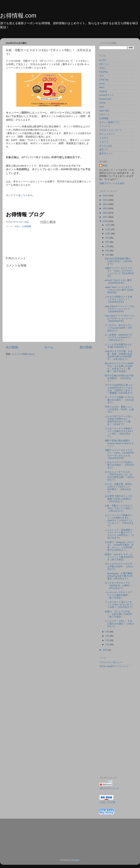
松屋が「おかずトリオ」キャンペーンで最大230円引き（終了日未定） (119, 557)
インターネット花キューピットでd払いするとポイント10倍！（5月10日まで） (119, 605)
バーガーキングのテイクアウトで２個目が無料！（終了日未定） (119, 595)
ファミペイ (105, 126)
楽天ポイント (106, 154)
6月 (107, 251)
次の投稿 (12, 347)
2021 (105, 217)
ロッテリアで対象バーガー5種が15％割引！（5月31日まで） (119, 400)
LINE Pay (104, 80)
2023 (105, 208)
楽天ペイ (104, 150)
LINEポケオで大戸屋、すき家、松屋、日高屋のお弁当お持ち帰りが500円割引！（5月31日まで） (119, 355)
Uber (102, 107)
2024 (105, 204)
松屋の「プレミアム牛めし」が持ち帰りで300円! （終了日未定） (118, 614)
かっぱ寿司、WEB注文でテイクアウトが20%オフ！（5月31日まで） (119, 337)
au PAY (103, 60)
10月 (108, 234)
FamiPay (104, 72)
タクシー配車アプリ (110, 122)
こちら (24, 195)
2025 (105, 200)
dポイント (105, 64)
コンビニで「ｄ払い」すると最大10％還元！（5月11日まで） (119, 624)
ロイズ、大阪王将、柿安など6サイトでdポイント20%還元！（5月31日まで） (119, 488)
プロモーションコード (111, 130)
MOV (102, 87)
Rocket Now (105, 99)
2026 (105, 196)
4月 (107, 632)
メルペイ (104, 142)
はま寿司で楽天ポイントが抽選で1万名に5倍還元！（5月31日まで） (119, 499)
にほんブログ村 (107, 802)
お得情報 (27, 226)
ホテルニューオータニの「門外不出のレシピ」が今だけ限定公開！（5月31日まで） (119, 476)
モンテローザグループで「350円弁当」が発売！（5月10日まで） (118, 586)
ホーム (49, 347)
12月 (108, 225)
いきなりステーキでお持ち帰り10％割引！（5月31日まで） (119, 465)
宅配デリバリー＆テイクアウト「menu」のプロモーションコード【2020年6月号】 (119, 272)
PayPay (103, 91)
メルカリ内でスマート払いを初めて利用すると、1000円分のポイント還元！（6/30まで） (119, 420)
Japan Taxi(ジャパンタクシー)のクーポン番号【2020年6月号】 (119, 290)
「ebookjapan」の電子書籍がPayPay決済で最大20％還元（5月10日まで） (119, 576)
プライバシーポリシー (111, 662)
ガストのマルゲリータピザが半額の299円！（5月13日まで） (119, 566)
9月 (107, 238)
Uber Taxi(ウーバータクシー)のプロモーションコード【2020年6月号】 (119, 318)
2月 (107, 640)
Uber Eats (104, 111)
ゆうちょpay (106, 146)
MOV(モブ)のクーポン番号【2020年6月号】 (118, 282)
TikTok (102, 103)
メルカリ (104, 138)
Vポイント (105, 115)
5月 (107, 255)
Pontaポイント (107, 95)
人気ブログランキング (109, 788)
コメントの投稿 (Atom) (23, 354)
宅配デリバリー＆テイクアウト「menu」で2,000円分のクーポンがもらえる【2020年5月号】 (120, 454)
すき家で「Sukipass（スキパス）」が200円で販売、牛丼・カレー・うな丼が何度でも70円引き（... (120, 546)
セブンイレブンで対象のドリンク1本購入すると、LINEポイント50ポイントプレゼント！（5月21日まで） (119, 521)
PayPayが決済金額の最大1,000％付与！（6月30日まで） (119, 261)
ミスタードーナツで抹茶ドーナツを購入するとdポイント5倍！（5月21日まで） (119, 433)
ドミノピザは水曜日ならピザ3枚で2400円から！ (119, 346)
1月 (107, 645)
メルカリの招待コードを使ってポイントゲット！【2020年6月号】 (119, 299)
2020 (105, 221)
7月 (107, 246)
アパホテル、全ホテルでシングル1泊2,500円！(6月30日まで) (119, 328)
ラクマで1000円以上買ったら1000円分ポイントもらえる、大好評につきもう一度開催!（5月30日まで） (120, 389)
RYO (105, 166)
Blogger (76, 860)
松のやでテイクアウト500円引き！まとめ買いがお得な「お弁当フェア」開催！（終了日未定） (119, 367)
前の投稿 (86, 347)
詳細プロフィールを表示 (112, 183)
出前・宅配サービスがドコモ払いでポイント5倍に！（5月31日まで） (119, 508)
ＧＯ (102, 76)
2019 (105, 650)
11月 (108, 229)
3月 (107, 636)
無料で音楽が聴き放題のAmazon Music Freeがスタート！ (119, 443)
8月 (107, 242)
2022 (105, 213)
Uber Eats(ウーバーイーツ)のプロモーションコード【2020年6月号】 (120, 309)
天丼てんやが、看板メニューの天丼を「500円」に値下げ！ (119, 409)
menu (102, 84)
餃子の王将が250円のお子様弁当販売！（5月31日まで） (119, 378)
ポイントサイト (107, 134)
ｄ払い (17, 226)
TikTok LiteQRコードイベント (114, 666)
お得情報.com (18, 16)
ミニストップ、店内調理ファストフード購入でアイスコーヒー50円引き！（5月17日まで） (119, 534)
